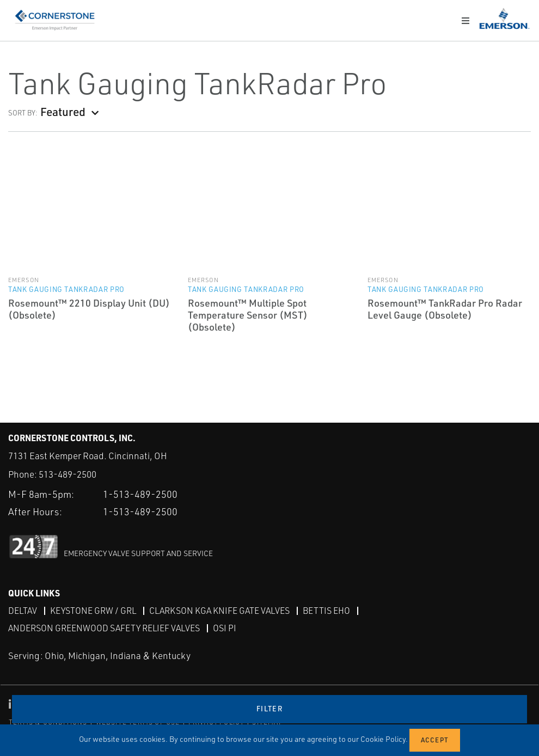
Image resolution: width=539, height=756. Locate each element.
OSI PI (225, 628)
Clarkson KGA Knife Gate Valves (219, 611)
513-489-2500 (68, 474)
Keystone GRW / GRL (93, 611)
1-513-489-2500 (140, 494)
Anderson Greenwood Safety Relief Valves (104, 628)
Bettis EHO (326, 611)
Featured (63, 111)
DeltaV (23, 611)
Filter (269, 709)
